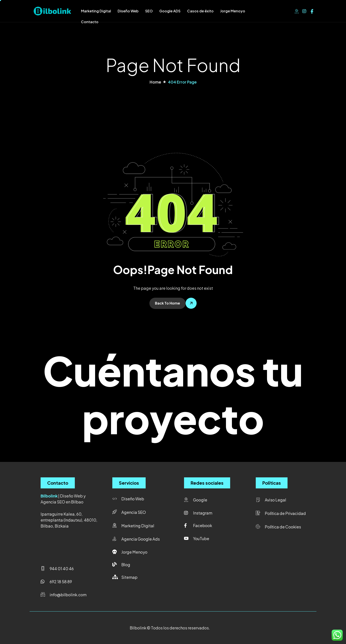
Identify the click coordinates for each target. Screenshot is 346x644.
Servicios (129, 483)
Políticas (272, 483)
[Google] (297, 11)
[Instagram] (304, 11)
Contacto (90, 22)
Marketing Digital (96, 11)
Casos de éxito (200, 11)
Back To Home (167, 303)
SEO (149, 11)
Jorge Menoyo (233, 11)
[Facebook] (312, 11)
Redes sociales (207, 483)
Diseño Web (128, 11)
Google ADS (170, 11)
